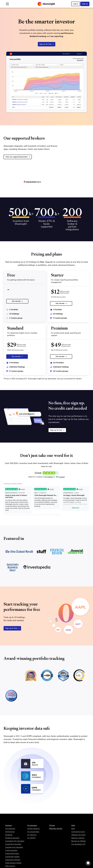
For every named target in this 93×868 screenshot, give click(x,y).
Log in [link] (76, 4)
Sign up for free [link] (47, 44)
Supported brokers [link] (12, 853)
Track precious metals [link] (13, 863)
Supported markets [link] (12, 857)
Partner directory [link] (34, 829)
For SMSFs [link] (32, 838)
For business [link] (32, 825)
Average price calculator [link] (14, 847)
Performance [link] (10, 832)
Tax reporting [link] (10, 829)
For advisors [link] (32, 835)
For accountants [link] (33, 832)
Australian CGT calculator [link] (15, 841)
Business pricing (56, 829)
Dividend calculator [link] (12, 838)
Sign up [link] (85, 4)
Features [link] (9, 825)
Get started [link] (17, 301)
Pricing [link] (52, 825)
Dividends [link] (9, 835)
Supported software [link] (13, 860)
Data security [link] (10, 866)
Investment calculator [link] (13, 844)
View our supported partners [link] (18, 157)
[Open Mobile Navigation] (7, 4)
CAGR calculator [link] (11, 850)
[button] (88, 863)
